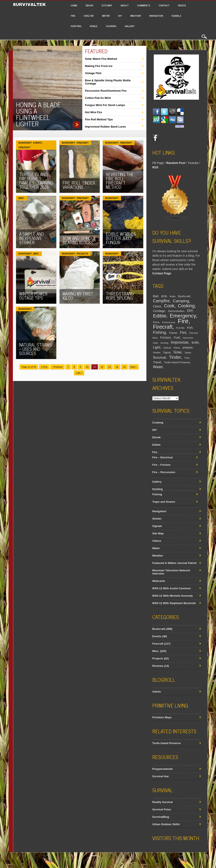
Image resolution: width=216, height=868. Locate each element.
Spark (188, 352)
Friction (165, 337)
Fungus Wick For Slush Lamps (105, 105)
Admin (157, 692)
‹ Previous (57, 367)
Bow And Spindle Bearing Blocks (79, 240)
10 (87, 367)
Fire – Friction (161, 465)
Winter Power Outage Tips (33, 296)
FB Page (158, 163)
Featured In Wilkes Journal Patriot (174, 563)
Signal (167, 352)
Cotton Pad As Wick (98, 98)
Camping (181, 301)
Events (38, 143)
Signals (176, 16)
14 (117, 367)
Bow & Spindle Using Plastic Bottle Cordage (108, 82)
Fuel (177, 337)
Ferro (156, 322)
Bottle (172, 296)
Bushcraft (25, 143)
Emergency (183, 316)
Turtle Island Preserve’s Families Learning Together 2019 (36, 181)
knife (195, 342)
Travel (157, 362)
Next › (134, 367)
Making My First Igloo (78, 296)
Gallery (130, 26)
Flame (173, 333)
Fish (190, 328)
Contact (164, 5)
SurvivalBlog (161, 817)
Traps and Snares (164, 502)
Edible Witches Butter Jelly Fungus (121, 238)
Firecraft (25, 148)
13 (109, 367)
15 (124, 367)
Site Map (107, 5)
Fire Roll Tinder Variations (79, 185)
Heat (155, 343)
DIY (120, 16)
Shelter (89, 16)
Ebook (89, 5)
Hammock (188, 338)
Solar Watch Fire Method (101, 59)
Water (106, 16)
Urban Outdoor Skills (166, 824)
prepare (188, 347)
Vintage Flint (93, 73)
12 (102, 367)
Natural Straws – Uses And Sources (36, 349)
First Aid (180, 328)
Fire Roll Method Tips (99, 119)
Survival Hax (161, 776)
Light (157, 347)
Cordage (159, 311)
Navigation (156, 16)
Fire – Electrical (162, 457)
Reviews (158, 666)
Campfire (161, 301)
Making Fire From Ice (99, 66)
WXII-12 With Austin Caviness (172, 588)
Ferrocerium (168, 322)
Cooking (111, 26)
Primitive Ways (162, 717)
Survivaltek (30, 4)
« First (44, 367)
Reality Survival (163, 802)
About (125, 5)
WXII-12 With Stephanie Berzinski (174, 603)
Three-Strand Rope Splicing (120, 296)
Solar (178, 352)
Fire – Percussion (164, 472)
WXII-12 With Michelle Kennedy (173, 596)
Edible (94, 26)
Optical (167, 348)
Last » (79, 373)
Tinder (175, 357)
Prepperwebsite (163, 769)
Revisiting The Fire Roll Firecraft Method (120, 181)
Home (74, 5)
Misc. (22, 198)
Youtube (193, 163)
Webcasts (159, 581)
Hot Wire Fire (94, 112)
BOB (164, 296)
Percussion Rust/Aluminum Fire (106, 91)
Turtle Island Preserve (177, 362)
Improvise (180, 342)
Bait (156, 296)
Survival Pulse (162, 809)
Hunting (76, 26)
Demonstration (176, 311)
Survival (159, 357)
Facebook (156, 137)
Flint (183, 333)
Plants (177, 348)
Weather (136, 16)
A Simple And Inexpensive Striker (32, 238)
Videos (182, 5)
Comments (144, 5)
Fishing (159, 332)
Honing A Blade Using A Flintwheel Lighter (38, 114)
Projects (82, 254)
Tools (187, 358)
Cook (169, 306)
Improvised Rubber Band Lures (105, 127)
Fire (73, 16)
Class (157, 306)
